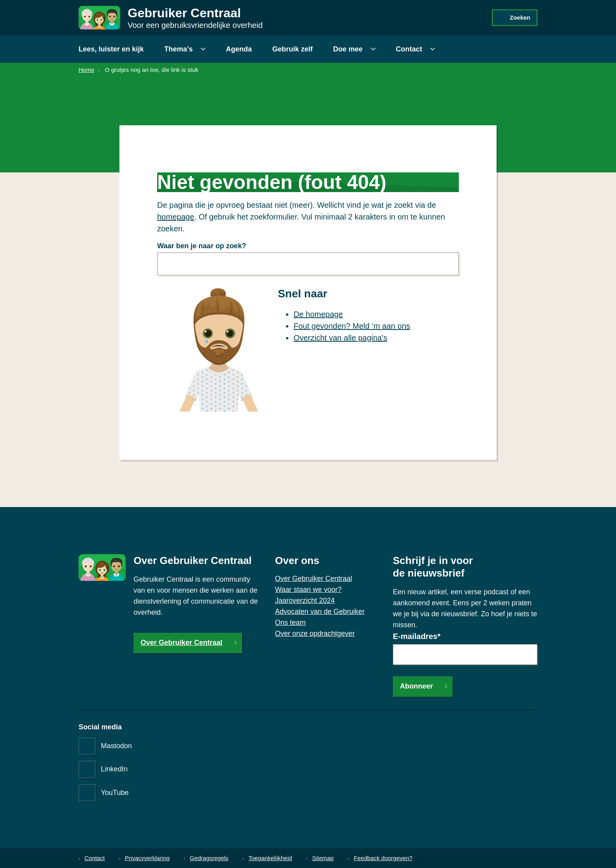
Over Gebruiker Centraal (181, 643)
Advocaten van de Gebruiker (320, 612)
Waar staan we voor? (308, 590)
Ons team (290, 623)
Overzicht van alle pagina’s (340, 338)
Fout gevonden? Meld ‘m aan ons (352, 326)
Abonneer (416, 686)
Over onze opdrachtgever (315, 634)
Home (86, 70)
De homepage (318, 314)
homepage (176, 217)
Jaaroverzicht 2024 (305, 601)
